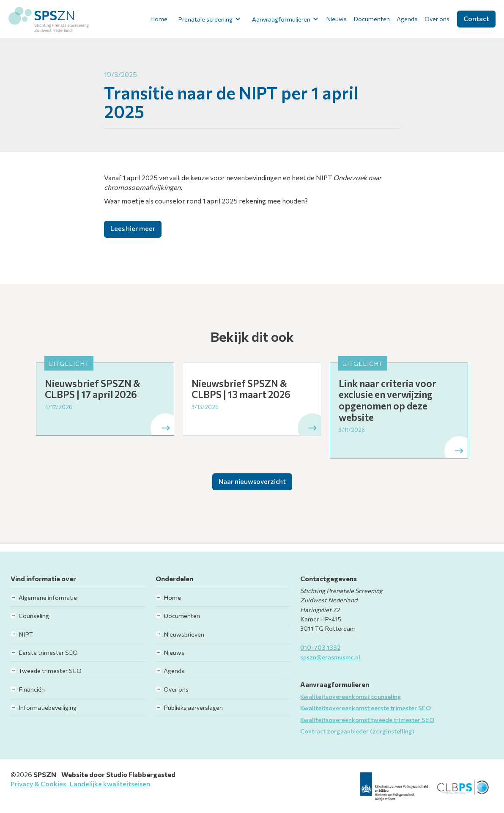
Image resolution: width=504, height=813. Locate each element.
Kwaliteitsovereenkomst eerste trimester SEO (366, 708)
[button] (208, 19)
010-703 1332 (320, 647)
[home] (49, 19)
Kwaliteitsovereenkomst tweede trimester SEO (367, 720)
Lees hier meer (133, 228)
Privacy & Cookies (38, 784)
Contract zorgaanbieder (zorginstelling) (357, 731)
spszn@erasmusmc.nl (330, 657)
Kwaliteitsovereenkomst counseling (351, 696)
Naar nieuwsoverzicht (252, 481)
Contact (476, 18)
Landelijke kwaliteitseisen (110, 784)
